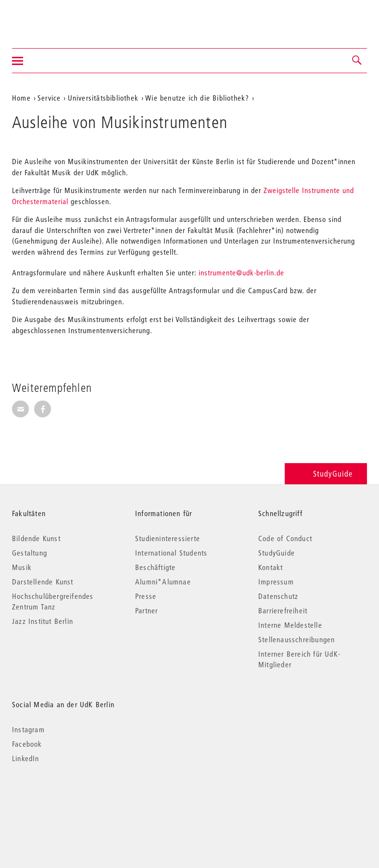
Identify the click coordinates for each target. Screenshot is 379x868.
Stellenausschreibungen (297, 639)
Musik (22, 567)
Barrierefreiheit (283, 610)
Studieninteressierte (168, 538)
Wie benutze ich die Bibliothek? (197, 98)
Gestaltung (30, 553)
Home (21, 98)
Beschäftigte (155, 567)
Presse (146, 596)
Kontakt (271, 567)
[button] (357, 61)
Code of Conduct (285, 538)
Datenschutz (278, 596)
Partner (146, 610)
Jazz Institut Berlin (43, 621)
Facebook (27, 744)
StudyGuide (326, 473)
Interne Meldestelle (290, 625)
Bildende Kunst (36, 538)
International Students (171, 553)
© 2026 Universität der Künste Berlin (62, 799)
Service (49, 98)
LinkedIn (26, 758)
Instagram (28, 729)
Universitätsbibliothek (103, 98)
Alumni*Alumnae (163, 582)
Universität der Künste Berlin (50, 18)
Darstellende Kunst (43, 582)
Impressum (276, 582)
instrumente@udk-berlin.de (241, 272)
